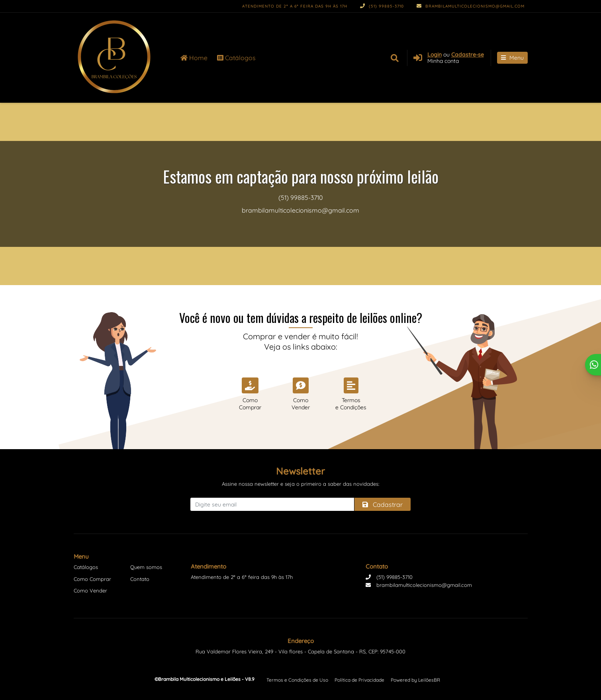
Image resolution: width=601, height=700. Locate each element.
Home (194, 58)
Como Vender (90, 591)
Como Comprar (92, 579)
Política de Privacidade (359, 680)
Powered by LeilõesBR (415, 680)
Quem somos (146, 567)
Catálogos (236, 58)
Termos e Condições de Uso (297, 680)
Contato (140, 579)
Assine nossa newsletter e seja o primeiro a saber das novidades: (300, 484)
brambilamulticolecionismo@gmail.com (471, 6)
